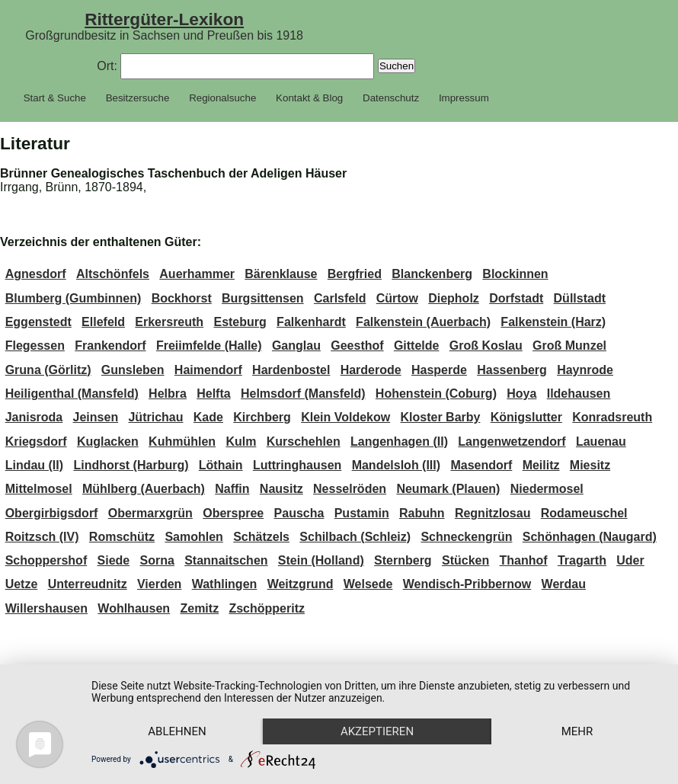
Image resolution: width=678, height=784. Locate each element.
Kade (208, 417)
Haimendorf (208, 370)
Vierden (159, 584)
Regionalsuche (222, 98)
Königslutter (526, 417)
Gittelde (417, 346)
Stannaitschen (226, 560)
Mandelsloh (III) (396, 465)
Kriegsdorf (36, 442)
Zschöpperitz (267, 608)
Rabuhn (422, 513)
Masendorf (481, 465)
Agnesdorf (36, 274)
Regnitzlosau (493, 513)
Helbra (168, 394)
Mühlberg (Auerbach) (144, 489)
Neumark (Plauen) (448, 489)
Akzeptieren (377, 731)
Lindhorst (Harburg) (131, 465)
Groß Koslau (486, 346)
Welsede (368, 584)
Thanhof (524, 560)
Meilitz (541, 465)
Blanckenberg (432, 274)
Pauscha (299, 513)
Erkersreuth (169, 322)
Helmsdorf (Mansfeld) (303, 394)
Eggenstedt (38, 322)
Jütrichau (155, 417)
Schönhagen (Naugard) (590, 537)
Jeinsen (96, 417)
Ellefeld (103, 322)
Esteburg (240, 322)
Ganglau (296, 346)
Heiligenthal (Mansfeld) (72, 394)
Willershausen (46, 608)
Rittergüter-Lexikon (164, 19)
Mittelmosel (39, 489)
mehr (577, 731)
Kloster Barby (441, 417)
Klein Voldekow (345, 417)
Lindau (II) (34, 465)
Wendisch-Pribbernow (467, 584)
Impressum (464, 98)
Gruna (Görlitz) (48, 370)
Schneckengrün (466, 537)
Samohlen (193, 537)
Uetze (22, 584)
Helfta (213, 394)
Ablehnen (177, 731)
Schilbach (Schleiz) (355, 537)
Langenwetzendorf (512, 442)
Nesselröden (350, 489)
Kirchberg (262, 417)
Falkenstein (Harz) (553, 322)
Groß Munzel (569, 346)
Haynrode (585, 370)
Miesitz (590, 465)
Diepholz (454, 298)
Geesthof (357, 346)
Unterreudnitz (88, 584)
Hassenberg (512, 370)
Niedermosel (547, 489)
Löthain (221, 465)
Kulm (241, 442)
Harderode (371, 370)
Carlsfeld (340, 298)
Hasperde (439, 370)
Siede (114, 560)
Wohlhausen (134, 608)
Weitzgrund (301, 584)
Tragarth (582, 560)
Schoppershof (46, 560)
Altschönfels (113, 274)
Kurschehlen (304, 442)
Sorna (157, 560)
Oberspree (233, 513)
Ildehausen (579, 394)
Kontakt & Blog (309, 98)
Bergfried (355, 274)
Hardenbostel (291, 370)
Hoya (521, 394)
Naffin (232, 489)
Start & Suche (55, 98)
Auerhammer (197, 274)
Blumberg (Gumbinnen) (74, 298)
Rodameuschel (584, 513)
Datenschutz (391, 98)
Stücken (465, 560)
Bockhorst (182, 298)
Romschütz (122, 537)
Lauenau (601, 442)
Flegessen (35, 346)
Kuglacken (108, 442)
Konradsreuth (612, 417)
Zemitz (199, 608)
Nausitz (281, 489)
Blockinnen (515, 274)
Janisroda (34, 417)
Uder (630, 560)
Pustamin (362, 513)
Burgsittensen (263, 298)
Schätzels (261, 537)
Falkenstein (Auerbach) (423, 322)
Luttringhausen (297, 465)
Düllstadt (580, 298)
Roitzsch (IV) (42, 537)
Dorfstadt (516, 298)
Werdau (564, 584)
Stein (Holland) (321, 560)
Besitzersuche (138, 98)
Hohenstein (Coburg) (436, 394)
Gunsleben (133, 370)
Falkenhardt (311, 322)
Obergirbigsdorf (52, 513)
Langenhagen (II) (399, 442)
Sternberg (403, 560)
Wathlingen (225, 584)
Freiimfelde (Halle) (209, 346)
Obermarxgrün (150, 513)
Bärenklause (281, 274)
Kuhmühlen (182, 442)
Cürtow (397, 298)
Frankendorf (110, 346)
